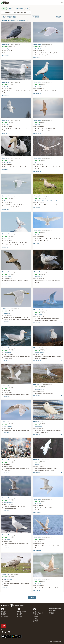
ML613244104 (6, 169)
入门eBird (36, 618)
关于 (35, 609)
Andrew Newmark (9, 503)
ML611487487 (37, 590)
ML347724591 (6, 548)
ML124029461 (37, 285)
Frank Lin (38, 464)
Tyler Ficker (38, 125)
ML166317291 (5, 247)
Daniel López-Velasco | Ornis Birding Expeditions (47, 201)
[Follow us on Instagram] (9, 632)
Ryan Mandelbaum (9, 163)
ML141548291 (37, 57)
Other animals (19, 9)
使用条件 (52, 614)
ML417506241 (37, 243)
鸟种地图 (4, 611)
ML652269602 (37, 361)
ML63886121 (37, 396)
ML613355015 (37, 473)
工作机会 (36, 617)
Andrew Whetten (40, 353)
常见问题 (36, 620)
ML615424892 (37, 550)
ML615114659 (5, 511)
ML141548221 (5, 209)
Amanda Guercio (8, 125)
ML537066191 (6, 397)
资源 (34, 611)
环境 (10, 9)
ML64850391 (5, 283)
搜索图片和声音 (5, 617)
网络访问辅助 (53, 610)
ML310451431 (5, 133)
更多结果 (32, 597)
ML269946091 (37, 133)
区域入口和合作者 (38, 613)
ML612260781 (37, 323)
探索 (3, 609)
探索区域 (4, 613)
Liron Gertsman (8, 579)
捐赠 (4, 626)
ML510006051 (37, 207)
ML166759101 (5, 322)
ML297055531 (37, 512)
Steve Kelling (7, 313)
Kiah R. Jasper (39, 163)
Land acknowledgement (55, 609)
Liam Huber (7, 540)
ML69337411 (5, 588)
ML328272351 (37, 93)
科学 (19, 609)
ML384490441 (6, 361)
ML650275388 (37, 171)
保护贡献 (20, 613)
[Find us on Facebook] (2, 632)
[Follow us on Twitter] (6, 632)
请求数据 (20, 617)
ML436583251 (6, 95)
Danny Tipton (39, 87)
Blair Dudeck (38, 277)
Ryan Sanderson (39, 49)
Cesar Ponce (38, 235)
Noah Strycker (8, 49)
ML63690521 (5, 473)
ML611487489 (6, 433)
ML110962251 (5, 55)
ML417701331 (37, 435)
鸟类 (4, 9)
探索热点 (4, 615)
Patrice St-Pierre (39, 504)
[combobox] (16, 13)
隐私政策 (52, 612)
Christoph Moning (9, 277)
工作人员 (36, 615)
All (28, 9)
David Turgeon (8, 87)
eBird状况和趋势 (22, 611)
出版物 (19, 615)
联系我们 (36, 622)
